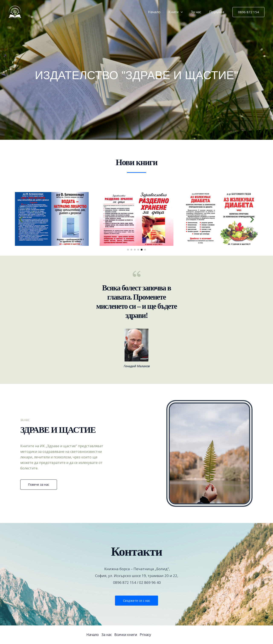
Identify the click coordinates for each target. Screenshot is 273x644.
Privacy (147, 635)
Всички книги (127, 635)
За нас (198, 12)
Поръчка (217, 12)
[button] (184, 12)
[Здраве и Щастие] (15, 12)
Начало (159, 12)
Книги (179, 12)
